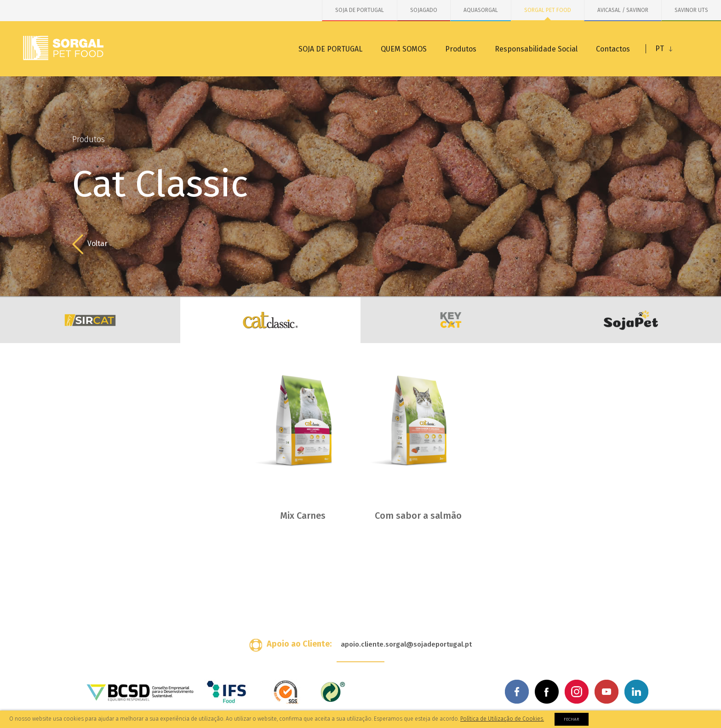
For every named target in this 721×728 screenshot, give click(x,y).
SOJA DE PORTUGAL (360, 10)
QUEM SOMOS (404, 49)
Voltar (90, 244)
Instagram (577, 692)
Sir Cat (90, 320)
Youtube (607, 692)
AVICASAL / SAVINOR (623, 10)
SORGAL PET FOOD (548, 10)
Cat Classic (270, 320)
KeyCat (451, 320)
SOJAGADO (424, 10)
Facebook (517, 692)
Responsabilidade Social (536, 49)
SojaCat (631, 320)
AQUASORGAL (481, 10)
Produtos (461, 49)
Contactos (613, 49)
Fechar (572, 719)
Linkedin (636, 692)
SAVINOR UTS (691, 10)
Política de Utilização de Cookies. (502, 719)
